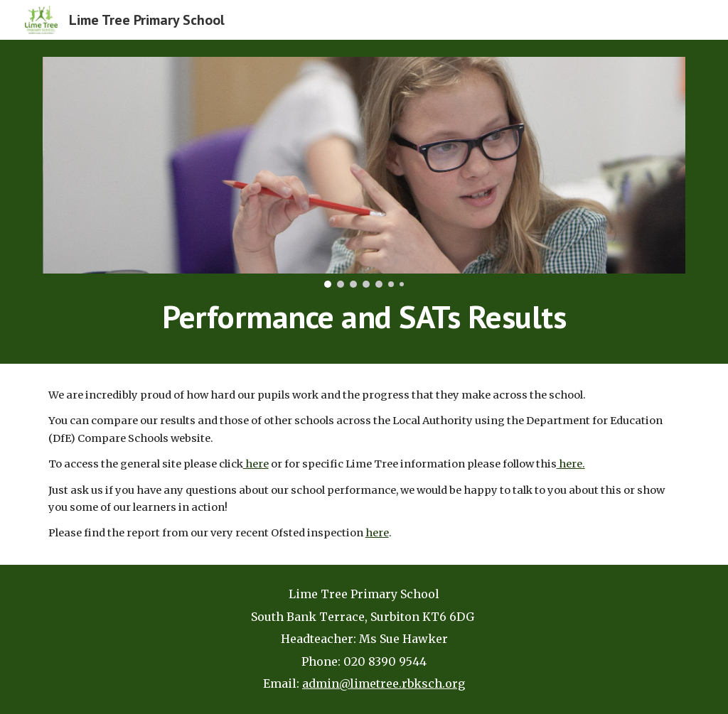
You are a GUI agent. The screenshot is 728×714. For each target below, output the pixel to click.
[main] (364, 317)
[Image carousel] (364, 172)
